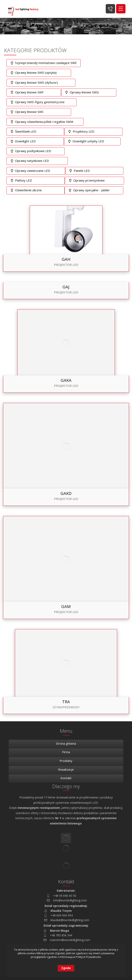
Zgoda (66, 968)
